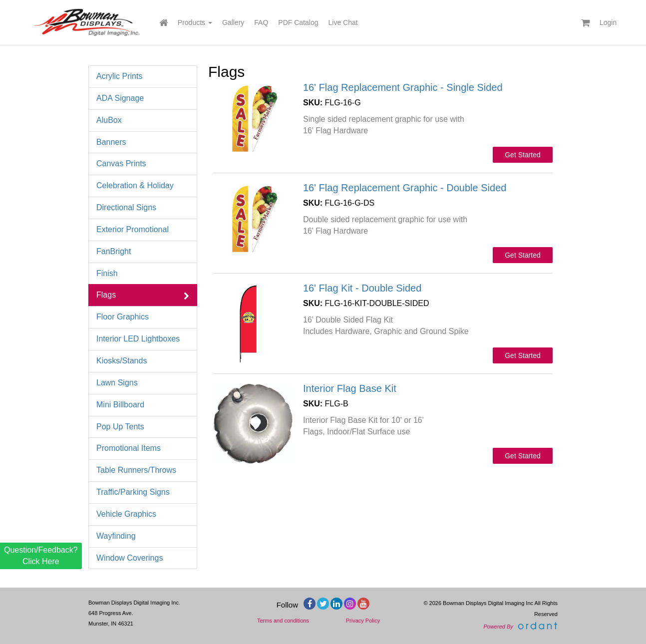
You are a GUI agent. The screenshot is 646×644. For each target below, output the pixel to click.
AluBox (143, 121)
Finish (143, 274)
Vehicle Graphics (143, 514)
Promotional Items (143, 449)
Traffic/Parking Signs (143, 492)
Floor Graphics (143, 317)
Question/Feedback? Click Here (41, 555)
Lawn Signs (143, 383)
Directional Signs (143, 208)
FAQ (261, 22)
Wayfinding (143, 536)
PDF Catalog (298, 22)
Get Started (523, 155)
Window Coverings (143, 558)
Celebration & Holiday (143, 186)
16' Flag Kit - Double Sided (362, 288)
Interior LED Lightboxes (143, 339)
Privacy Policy (363, 621)
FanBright (143, 252)
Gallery (233, 22)
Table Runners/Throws (143, 471)
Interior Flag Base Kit (350, 388)
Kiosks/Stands (143, 361)
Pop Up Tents (143, 427)
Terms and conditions (283, 621)
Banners (143, 143)
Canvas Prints (143, 164)
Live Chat (343, 22)
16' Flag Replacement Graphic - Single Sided (403, 87)
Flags (143, 295)
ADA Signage (143, 99)
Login (608, 22)
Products (195, 22)
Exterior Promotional (143, 230)
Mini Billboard (143, 405)
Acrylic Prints (143, 77)
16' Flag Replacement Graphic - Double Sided (405, 188)
